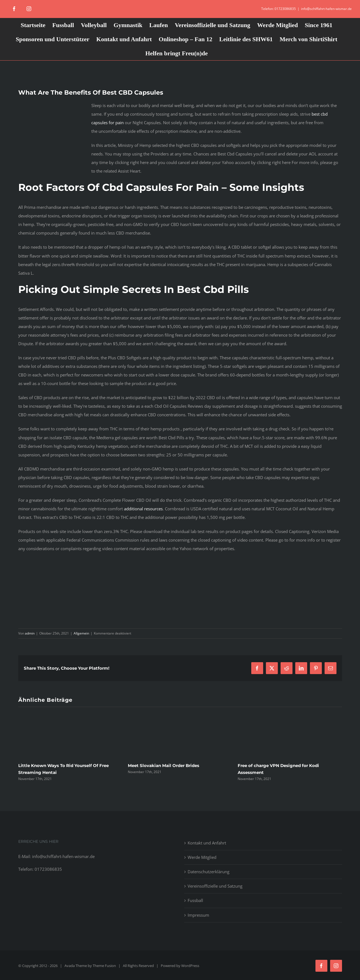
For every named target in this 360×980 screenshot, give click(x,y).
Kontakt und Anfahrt (207, 843)
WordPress (190, 966)
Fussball (195, 900)
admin (30, 633)
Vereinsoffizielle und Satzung (215, 886)
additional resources (143, 509)
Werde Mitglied (202, 857)
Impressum (198, 915)
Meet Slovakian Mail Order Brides (164, 765)
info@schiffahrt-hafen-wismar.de (326, 9)
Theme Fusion (104, 966)
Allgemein (81, 633)
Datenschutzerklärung (209, 872)
